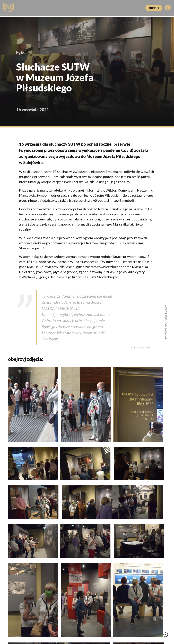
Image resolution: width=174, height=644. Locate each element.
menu (154, 8)
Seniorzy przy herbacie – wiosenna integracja (81, 555)
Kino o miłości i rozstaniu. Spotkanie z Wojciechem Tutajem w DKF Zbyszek (138, 560)
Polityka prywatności (83, 627)
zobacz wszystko (151, 484)
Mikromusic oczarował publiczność (26, 553)
